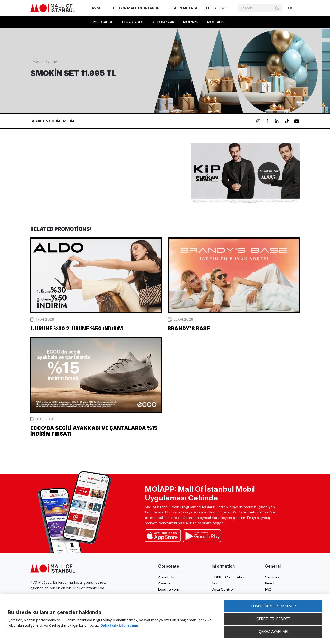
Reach (270, 583)
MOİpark (191, 22)
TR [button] (290, 8)
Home (35, 62)
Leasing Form (169, 589)
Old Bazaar (163, 22)
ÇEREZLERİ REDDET (273, 619)
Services (272, 577)
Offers (52, 62)
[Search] (256, 8)
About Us (166, 577)
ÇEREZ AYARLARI (273, 632)
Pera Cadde (133, 22)
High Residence (183, 8)
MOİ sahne (216, 22)
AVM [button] (96, 8)
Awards (164, 583)
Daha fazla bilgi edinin (119, 625)
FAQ (268, 589)
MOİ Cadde (103, 22)
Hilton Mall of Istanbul (137, 8)
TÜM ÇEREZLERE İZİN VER (273, 606)
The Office (216, 8)
